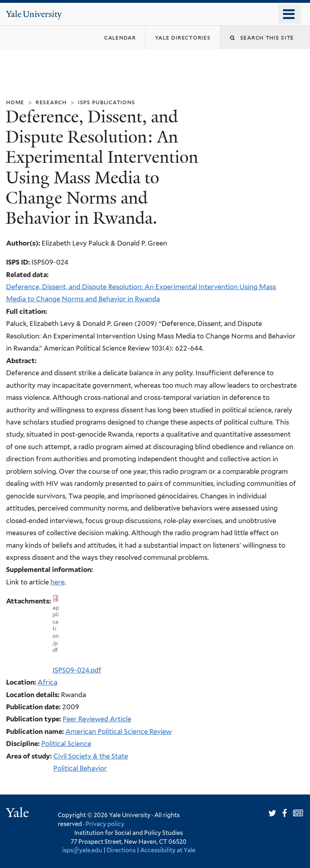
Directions (121, 850)
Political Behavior (80, 768)
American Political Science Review (118, 731)
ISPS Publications (107, 102)
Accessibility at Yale (168, 850)
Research (51, 102)
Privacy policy (105, 824)
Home (15, 102)
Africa (47, 682)
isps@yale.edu (82, 850)
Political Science (66, 744)
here (58, 582)
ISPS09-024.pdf (77, 670)
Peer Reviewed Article (97, 719)
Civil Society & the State (91, 756)
